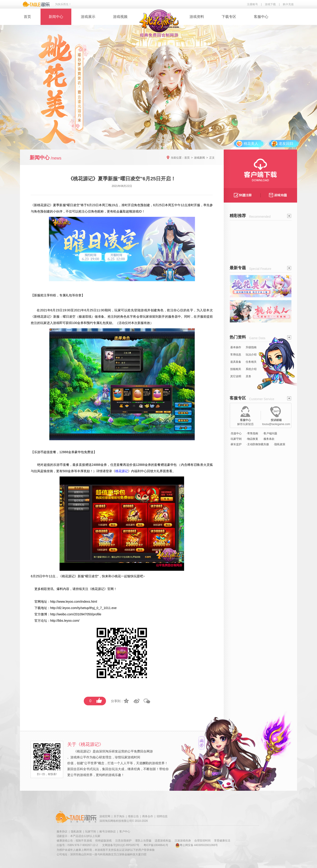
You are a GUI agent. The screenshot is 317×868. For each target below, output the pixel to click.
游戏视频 (120, 17)
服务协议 (62, 832)
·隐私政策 (280, 444)
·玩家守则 (236, 439)
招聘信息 (162, 816)
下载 (38, 608)
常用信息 (236, 355)
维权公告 (133, 816)
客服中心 (261, 17)
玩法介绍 (251, 355)
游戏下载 (270, 4)
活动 (122, 323)
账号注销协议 (108, 832)
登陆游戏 (141, 310)
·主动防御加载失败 (258, 444)
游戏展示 (88, 17)
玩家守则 (91, 832)
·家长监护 (236, 444)
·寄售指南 (252, 433)
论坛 (44, 621)
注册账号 (252, 4)
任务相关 (251, 362)
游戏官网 (105, 816)
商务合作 (148, 816)
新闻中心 (56, 17)
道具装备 (236, 362)
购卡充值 (288, 4)
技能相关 (236, 369)
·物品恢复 (252, 439)
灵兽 (248, 376)
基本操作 (236, 347)
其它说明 (236, 376)
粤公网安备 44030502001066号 (197, 845)
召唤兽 (198, 465)
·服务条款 (269, 439)
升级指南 (251, 347)
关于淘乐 (119, 816)
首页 (27, 17)
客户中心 (125, 832)
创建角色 (157, 310)
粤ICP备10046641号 (156, 845)
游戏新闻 (199, 158)
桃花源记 (43, 205)
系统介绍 (251, 369)
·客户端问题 (270, 433)
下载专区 (229, 17)
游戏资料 (197, 17)
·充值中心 (236, 433)
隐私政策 (76, 832)
